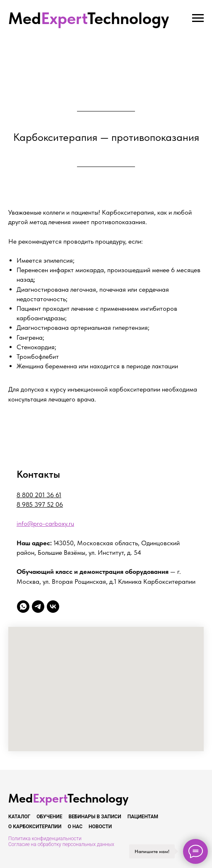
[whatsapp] (23, 607)
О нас (75, 827)
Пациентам (143, 817)
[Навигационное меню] (198, 18)
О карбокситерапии (35, 827)
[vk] (53, 607)
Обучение (49, 817)
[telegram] (38, 607)
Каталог (19, 817)
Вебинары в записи (95, 817)
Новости (100, 827)
